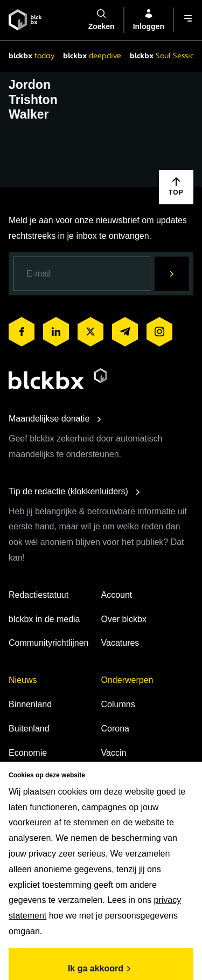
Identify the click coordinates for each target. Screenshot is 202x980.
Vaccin (114, 753)
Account (117, 595)
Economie (28, 753)
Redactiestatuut (39, 595)
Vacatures (120, 643)
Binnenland (30, 704)
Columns (118, 704)
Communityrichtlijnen (49, 643)
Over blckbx (124, 619)
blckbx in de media (44, 619)
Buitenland (29, 729)
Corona (115, 729)
